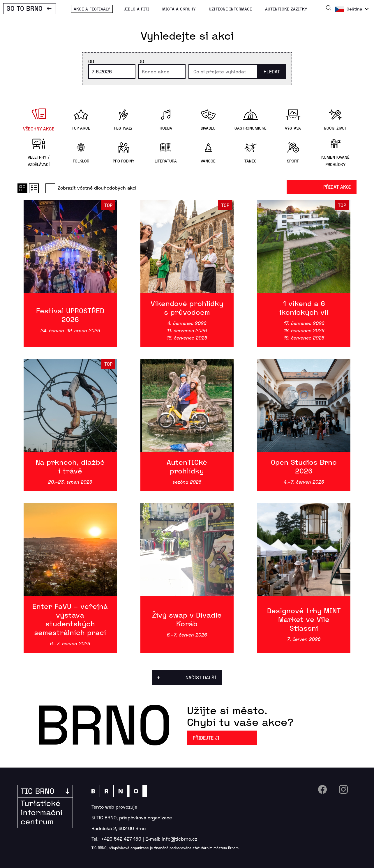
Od (91, 61)
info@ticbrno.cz (179, 839)
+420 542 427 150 (121, 839)
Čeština (354, 9)
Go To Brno (24, 8)
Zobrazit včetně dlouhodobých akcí (91, 188)
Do (141, 61)
